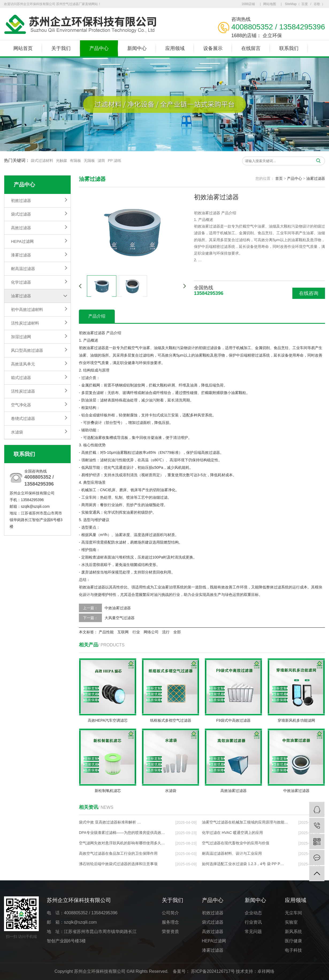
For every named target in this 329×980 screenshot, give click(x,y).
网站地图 (270, 4)
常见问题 (253, 932)
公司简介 (170, 913)
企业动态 (253, 913)
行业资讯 (253, 922)
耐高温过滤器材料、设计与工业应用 (232, 853)
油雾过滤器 (21, 296)
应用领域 (175, 48)
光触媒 (62, 161)
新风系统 (293, 932)
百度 (305, 4)
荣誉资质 (170, 932)
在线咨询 (309, 293)
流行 (166, 632)
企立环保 (272, 36)
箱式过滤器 (21, 378)
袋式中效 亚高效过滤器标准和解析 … (110, 822)
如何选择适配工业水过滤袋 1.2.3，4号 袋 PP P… (243, 864)
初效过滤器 (21, 200)
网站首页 (23, 48)
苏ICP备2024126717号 (213, 971)
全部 (177, 632)
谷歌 (317, 4)
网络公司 (151, 632)
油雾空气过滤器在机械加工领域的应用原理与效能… (245, 822)
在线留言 (251, 48)
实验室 (291, 922)
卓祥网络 (266, 971)
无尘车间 (293, 913)
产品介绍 (97, 316)
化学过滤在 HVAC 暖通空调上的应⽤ (232, 833)
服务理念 (170, 922)
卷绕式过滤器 (23, 418)
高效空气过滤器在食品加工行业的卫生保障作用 (118, 853)
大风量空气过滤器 (120, 618)
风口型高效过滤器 (27, 350)
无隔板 (89, 161)
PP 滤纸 (114, 161)
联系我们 (289, 48)
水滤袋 (17, 432)
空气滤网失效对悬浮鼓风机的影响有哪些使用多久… (122, 843)
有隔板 (75, 161)
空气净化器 (21, 405)
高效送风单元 (23, 364)
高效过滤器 (21, 228)
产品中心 (99, 48)
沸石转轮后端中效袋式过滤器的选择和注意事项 (118, 864)
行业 (136, 632)
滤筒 (101, 161)
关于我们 (61, 48)
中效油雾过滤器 (118, 608)
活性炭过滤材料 (25, 323)
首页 (279, 178)
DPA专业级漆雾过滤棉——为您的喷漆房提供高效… (122, 833)
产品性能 (106, 632)
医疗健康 (293, 941)
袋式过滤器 (21, 214)
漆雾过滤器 (21, 255)
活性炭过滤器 (23, 391)
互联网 (123, 632)
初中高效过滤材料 (27, 309)
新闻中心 (137, 48)
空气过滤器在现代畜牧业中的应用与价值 (236, 843)
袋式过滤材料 (42, 161)
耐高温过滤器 (23, 269)
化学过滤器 (21, 282)
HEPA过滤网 (22, 241)
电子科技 (293, 950)
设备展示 (213, 48)
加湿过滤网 (21, 337)
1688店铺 (248, 4)
